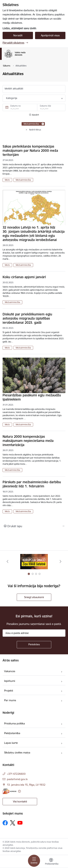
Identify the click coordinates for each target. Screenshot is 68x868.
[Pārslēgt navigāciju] (34, 861)
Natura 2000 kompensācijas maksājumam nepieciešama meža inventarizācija (28, 441)
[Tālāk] (61, 561)
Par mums (10, 700)
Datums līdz (45, 106)
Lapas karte (11, 743)
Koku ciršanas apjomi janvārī (24, 277)
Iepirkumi (10, 681)
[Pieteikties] (34, 645)
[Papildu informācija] (19, 791)
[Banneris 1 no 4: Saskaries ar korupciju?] (34, 562)
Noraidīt (18, 35)
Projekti (9, 691)
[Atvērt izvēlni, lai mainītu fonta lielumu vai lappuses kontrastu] (51, 862)
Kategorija (12, 98)
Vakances (10, 671)
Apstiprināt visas (50, 35)
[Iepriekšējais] (7, 561)
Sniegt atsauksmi (34, 597)
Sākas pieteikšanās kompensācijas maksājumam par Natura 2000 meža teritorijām (30, 151)
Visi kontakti (20, 801)
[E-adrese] (9, 791)
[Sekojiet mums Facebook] (5, 823)
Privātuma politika (14, 723)
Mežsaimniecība (23, 180)
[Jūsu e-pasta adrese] (34, 633)
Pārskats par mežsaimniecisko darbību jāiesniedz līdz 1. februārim (32, 484)
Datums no (16, 106)
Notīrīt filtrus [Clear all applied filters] (35, 130)
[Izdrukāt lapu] (34, 526)
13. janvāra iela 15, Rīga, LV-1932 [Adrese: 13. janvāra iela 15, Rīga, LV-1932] (26, 785)
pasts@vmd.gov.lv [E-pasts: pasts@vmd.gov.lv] (17, 779)
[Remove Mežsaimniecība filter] (43, 124)
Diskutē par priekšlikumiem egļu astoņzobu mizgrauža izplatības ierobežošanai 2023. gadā (27, 318)
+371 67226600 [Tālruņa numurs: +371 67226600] (16, 774)
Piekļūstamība (12, 733)
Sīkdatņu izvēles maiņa (17, 753)
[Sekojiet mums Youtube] (20, 823)
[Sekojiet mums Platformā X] (13, 823)
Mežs (7, 180)
